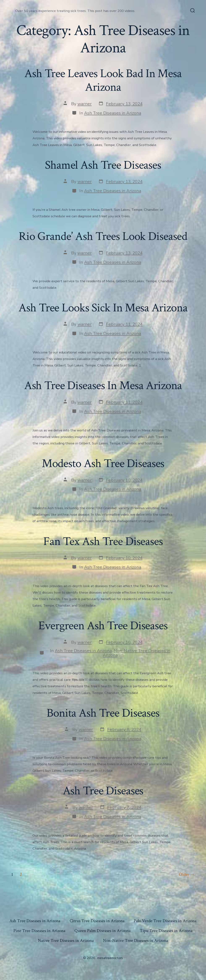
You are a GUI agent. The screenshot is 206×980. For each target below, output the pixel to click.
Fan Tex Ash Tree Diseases (103, 541)
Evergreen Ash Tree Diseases (103, 626)
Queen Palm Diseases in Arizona (103, 931)
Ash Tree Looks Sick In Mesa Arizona (103, 308)
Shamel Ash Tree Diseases (103, 165)
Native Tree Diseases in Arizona (66, 941)
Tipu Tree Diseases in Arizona (166, 931)
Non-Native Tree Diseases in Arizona (137, 653)
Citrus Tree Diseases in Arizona (97, 921)
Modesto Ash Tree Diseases (103, 463)
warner (85, 104)
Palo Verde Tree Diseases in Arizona (165, 921)
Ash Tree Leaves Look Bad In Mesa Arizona (103, 80)
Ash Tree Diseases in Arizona (113, 113)
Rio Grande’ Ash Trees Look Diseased (103, 236)
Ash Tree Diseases (103, 791)
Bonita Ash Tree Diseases (103, 713)
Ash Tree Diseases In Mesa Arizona (103, 386)
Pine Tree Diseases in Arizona (39, 931)
